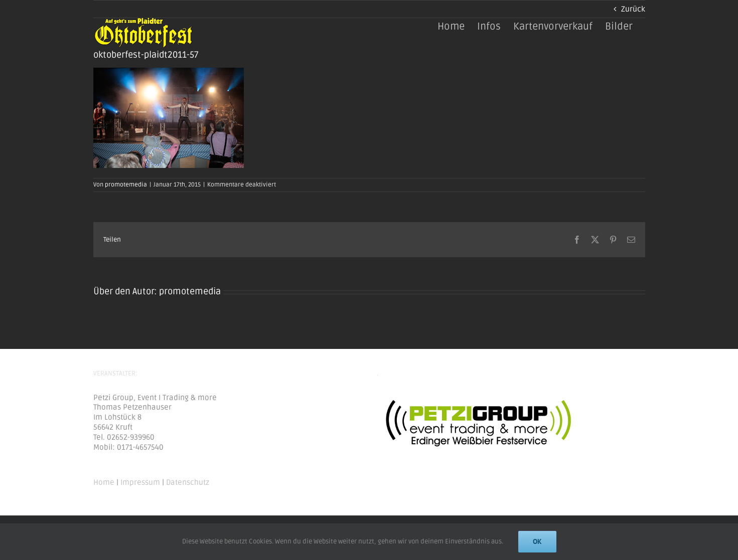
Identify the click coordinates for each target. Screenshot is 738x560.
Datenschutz (188, 482)
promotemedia (126, 185)
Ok (537, 541)
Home (104, 482)
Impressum (140, 482)
